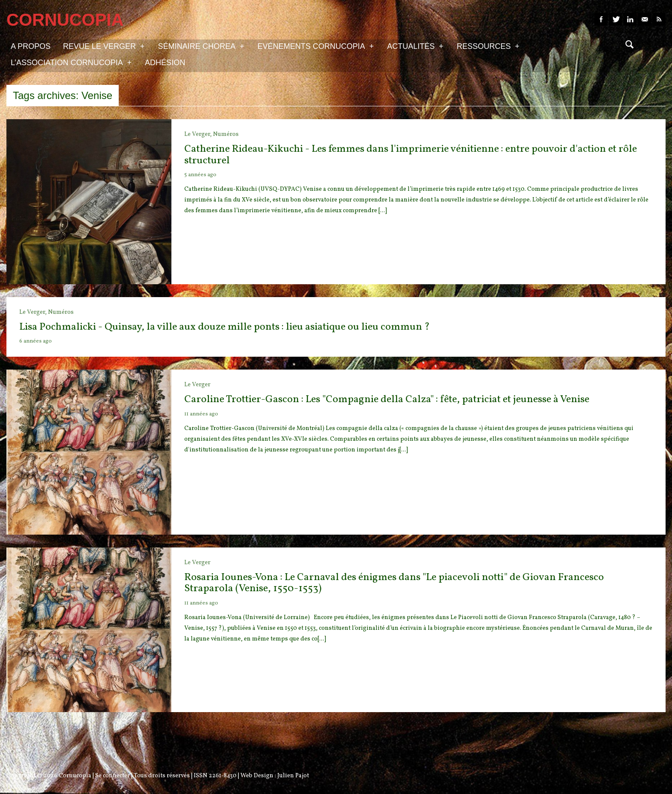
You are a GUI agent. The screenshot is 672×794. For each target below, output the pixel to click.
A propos (31, 46)
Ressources (488, 46)
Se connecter (112, 776)
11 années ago (201, 414)
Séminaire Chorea (201, 46)
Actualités (415, 46)
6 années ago (36, 341)
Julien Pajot (293, 776)
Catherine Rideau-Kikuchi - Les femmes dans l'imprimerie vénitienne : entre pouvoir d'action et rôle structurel (411, 155)
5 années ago (200, 175)
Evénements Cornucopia (316, 46)
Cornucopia (75, 776)
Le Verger (197, 385)
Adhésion (165, 63)
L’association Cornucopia (71, 62)
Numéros (226, 134)
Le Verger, (199, 134)
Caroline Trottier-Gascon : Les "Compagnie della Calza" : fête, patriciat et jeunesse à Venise (387, 400)
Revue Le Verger (104, 46)
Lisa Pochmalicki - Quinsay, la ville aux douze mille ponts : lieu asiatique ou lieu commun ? (225, 327)
